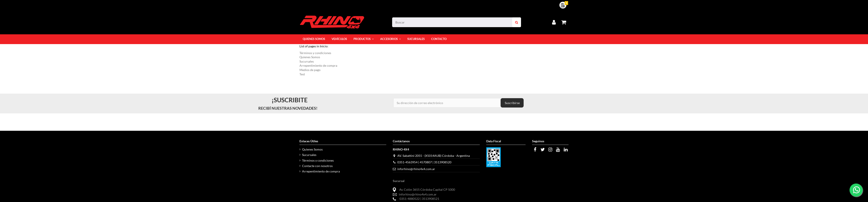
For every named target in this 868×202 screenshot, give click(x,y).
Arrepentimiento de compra (318, 65)
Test (302, 74)
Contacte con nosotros (317, 166)
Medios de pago (310, 70)
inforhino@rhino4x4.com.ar (416, 169)
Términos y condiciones (315, 53)
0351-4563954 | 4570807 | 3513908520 (424, 162)
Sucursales (307, 61)
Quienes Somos (310, 57)
